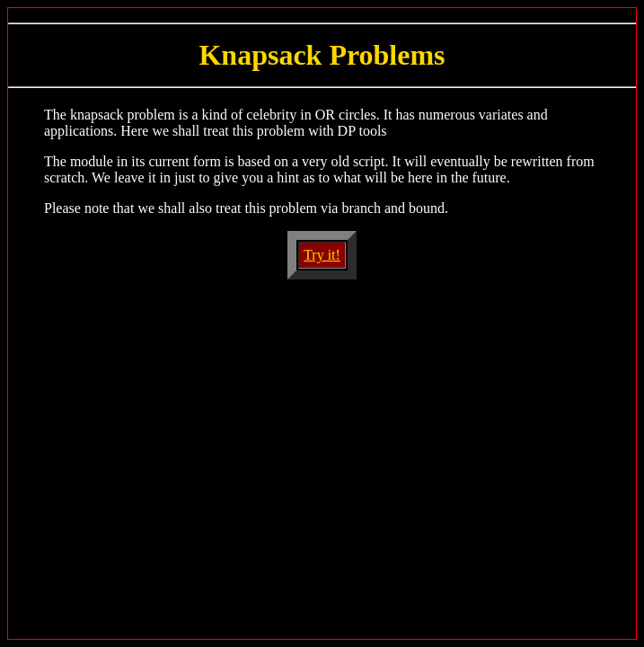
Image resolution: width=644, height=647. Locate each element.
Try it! (322, 255)
